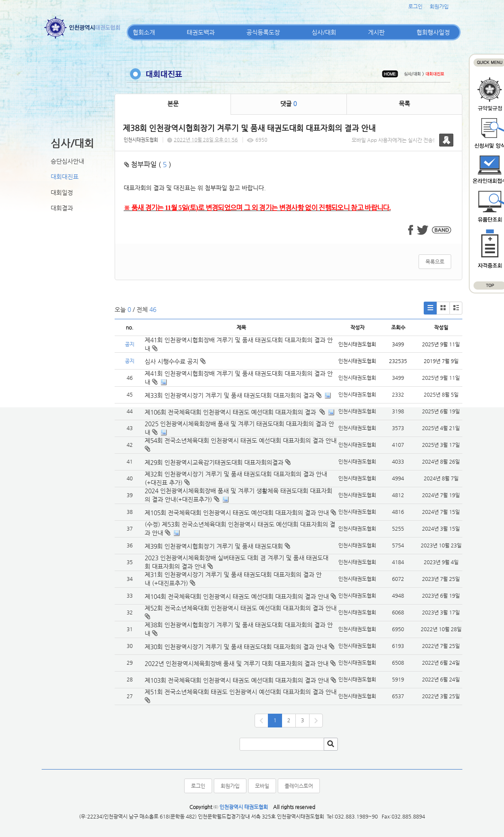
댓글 (288, 104)
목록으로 (435, 262)
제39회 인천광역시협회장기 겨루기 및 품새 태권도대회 (214, 546)
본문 (173, 104)
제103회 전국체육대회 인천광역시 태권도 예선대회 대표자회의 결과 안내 (237, 680)
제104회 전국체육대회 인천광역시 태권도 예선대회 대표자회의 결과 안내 (237, 596)
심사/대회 (324, 32)
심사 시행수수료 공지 (175, 361)
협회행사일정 (433, 32)
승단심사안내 (67, 161)
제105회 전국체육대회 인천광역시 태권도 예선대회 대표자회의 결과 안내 (237, 513)
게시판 (376, 32)
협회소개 (144, 32)
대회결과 (62, 208)
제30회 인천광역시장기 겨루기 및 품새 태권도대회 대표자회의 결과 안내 (236, 647)
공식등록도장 (263, 32)
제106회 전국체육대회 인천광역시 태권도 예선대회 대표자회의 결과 (231, 412)
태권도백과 (201, 32)
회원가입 (439, 6)
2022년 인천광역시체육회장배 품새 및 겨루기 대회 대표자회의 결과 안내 (237, 663)
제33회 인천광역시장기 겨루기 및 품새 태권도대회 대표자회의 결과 (229, 395)
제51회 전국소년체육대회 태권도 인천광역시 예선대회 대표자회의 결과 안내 (241, 692)
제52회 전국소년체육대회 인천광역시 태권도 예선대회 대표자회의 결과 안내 (241, 608)
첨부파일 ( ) (148, 164)
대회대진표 (65, 177)
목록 (404, 104)
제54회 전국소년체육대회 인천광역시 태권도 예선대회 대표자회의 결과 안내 (241, 440)
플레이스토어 (299, 786)
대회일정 (62, 192)
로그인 (415, 6)
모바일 (262, 786)
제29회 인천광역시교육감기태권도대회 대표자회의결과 (214, 462)
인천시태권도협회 (141, 140)
